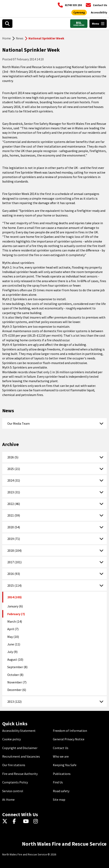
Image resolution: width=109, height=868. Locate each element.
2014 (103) (15, 597)
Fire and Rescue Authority (20, 774)
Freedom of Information (70, 731)
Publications (62, 774)
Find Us (58, 782)
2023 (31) (14, 492)
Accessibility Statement (19, 731)
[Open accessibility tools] (99, 13)
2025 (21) (14, 469)
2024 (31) (14, 480)
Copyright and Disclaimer (20, 748)
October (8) (15, 675)
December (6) (17, 690)
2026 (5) (13, 457)
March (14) (15, 621)
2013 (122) (14, 702)
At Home (8, 799)
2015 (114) (14, 585)
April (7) (13, 629)
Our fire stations (14, 765)
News (20, 38)
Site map (59, 799)
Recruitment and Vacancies (21, 756)
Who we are (61, 756)
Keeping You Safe (65, 765)
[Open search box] (7, 24)
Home (7, 38)
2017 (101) (14, 562)
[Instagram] (37, 821)
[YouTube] (27, 821)
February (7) (16, 614)
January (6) (15, 606)
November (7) (17, 682)
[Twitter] (6, 821)
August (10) (15, 659)
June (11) (14, 644)
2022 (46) (14, 504)
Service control (13, 791)
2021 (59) (14, 515)
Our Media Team (19, 423)
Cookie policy (11, 739)
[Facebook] (16, 821)
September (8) (17, 667)
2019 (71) (14, 539)
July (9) (12, 652)
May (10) (13, 637)
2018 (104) (14, 550)
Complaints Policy (15, 782)
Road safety (61, 791)
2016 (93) (14, 574)
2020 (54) (14, 527)
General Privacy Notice (69, 739)
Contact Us (61, 748)
